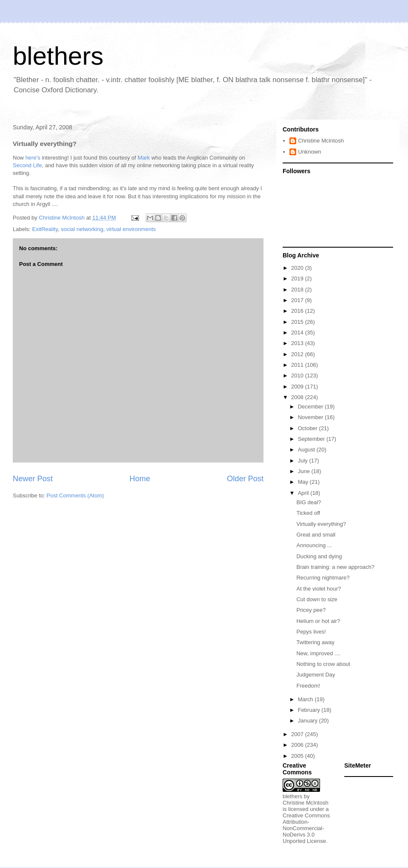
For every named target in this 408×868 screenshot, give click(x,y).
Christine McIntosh (321, 141)
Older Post (245, 479)
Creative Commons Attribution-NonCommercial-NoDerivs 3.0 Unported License (306, 828)
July (304, 461)
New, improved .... (318, 653)
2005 (298, 756)
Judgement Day (316, 675)
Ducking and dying (319, 556)
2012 (298, 354)
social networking (82, 229)
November (312, 417)
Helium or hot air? (318, 621)
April (304, 493)
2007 (298, 734)
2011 (298, 365)
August (307, 450)
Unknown (309, 152)
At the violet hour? (319, 589)
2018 (298, 290)
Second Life (27, 165)
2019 (298, 278)
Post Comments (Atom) (75, 495)
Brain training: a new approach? (335, 567)
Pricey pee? (311, 610)
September (312, 439)
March (306, 699)
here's (33, 158)
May (304, 482)
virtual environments (131, 229)
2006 (298, 745)
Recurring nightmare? (323, 578)
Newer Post (33, 479)
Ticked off (308, 513)
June (305, 471)
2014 (298, 333)
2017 (298, 300)
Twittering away (315, 642)
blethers (58, 56)
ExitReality (45, 229)
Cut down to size (317, 599)
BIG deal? (309, 502)
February (310, 710)
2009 (298, 387)
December (312, 407)
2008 (298, 397)
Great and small (316, 535)
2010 (298, 375)
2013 (298, 343)
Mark (144, 158)
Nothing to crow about (323, 664)
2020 (298, 268)
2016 (298, 311)
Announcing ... (314, 545)
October (309, 428)
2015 (298, 322)
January (309, 721)
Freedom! (308, 686)
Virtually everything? (321, 524)
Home (140, 479)
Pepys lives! (311, 632)
